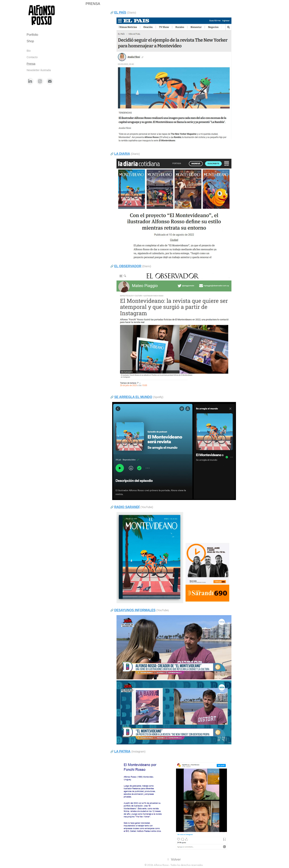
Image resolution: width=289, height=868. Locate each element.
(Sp (155, 397)
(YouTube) (147, 507)
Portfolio (33, 35)
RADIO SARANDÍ (127, 507)
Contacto (32, 57)
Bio (29, 51)
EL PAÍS (120, 12)
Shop (30, 41)
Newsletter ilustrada (39, 70)
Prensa (31, 64)
